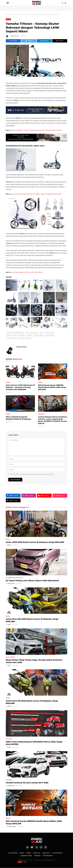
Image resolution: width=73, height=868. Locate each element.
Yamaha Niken (50, 336)
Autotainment (58, 853)
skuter (41, 333)
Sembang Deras (26, 856)
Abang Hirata (15, 36)
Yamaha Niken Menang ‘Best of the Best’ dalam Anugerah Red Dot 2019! (38, 194)
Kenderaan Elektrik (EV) (14, 578)
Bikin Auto (46, 853)
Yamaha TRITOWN (25, 338)
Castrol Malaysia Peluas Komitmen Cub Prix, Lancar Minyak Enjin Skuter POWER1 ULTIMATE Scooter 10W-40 (53, 420)
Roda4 (22, 853)
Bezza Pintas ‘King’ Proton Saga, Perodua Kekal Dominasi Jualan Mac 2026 (34, 661)
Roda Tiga (34, 333)
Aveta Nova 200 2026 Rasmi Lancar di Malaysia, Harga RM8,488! (32, 620)
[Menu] (8, 3)
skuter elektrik (50, 333)
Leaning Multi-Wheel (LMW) (15, 333)
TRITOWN (22, 336)
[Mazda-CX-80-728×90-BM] (36, 141)
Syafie (9, 545)
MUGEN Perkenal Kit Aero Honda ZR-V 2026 (27, 783)
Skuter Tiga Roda (12, 336)
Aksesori (41, 414)
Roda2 (8, 19)
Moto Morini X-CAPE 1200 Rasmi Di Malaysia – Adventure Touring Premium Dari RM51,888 (20, 387)
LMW (27, 333)
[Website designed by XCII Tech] (22, 862)
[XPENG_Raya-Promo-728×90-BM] (36, 113)
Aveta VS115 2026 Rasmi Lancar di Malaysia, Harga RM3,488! (35, 542)
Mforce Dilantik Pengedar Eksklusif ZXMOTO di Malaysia (18, 418)
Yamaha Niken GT (12, 338)
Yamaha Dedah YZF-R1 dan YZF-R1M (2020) (28, 272)
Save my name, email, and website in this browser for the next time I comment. (32, 474)
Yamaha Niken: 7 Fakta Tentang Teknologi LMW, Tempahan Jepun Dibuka (38, 130)
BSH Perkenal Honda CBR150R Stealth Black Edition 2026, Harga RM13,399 (52, 387)
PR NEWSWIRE (48, 856)
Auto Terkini (10, 657)
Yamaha (30, 336)
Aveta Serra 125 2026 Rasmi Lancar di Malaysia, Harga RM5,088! (32, 702)
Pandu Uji (37, 853)
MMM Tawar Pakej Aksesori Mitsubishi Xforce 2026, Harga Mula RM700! (34, 743)
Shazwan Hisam (12, 827)
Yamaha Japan (39, 336)
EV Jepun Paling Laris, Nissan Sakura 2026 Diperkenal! (32, 581)
